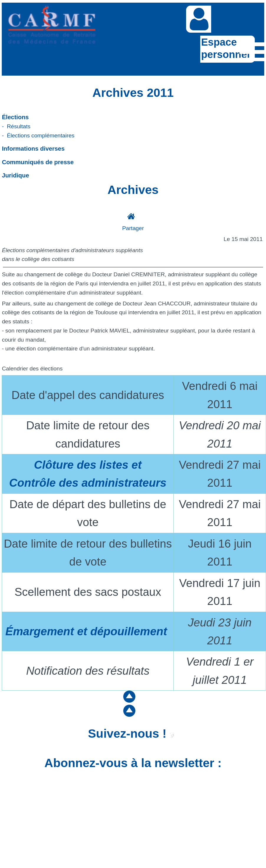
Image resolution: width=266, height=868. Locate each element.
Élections (15, 117)
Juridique (15, 175)
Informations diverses (33, 148)
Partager (133, 228)
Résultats (19, 126)
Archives (133, 190)
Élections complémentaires (41, 135)
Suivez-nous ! (131, 734)
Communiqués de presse (38, 162)
